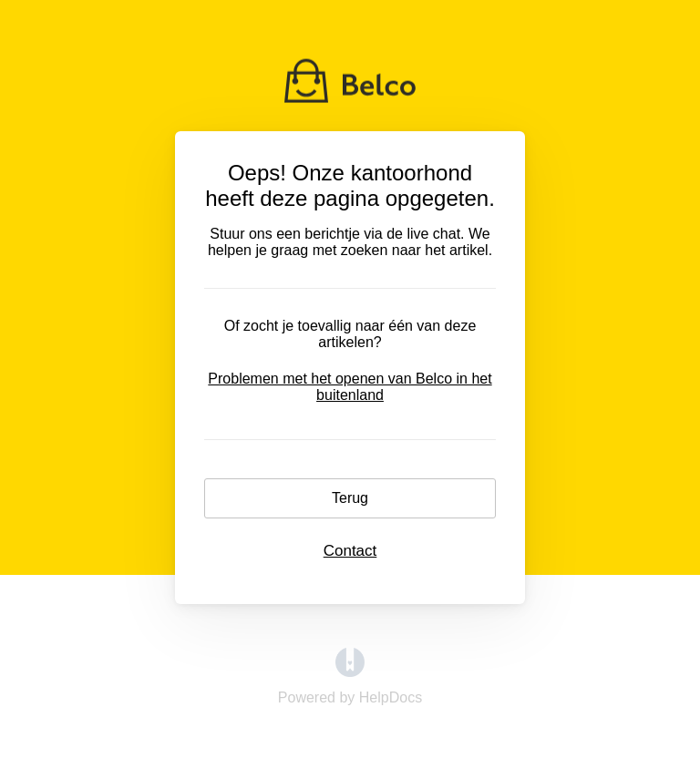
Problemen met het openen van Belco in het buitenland (350, 387)
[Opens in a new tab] (350, 672)
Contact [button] (350, 551)
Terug (350, 498)
